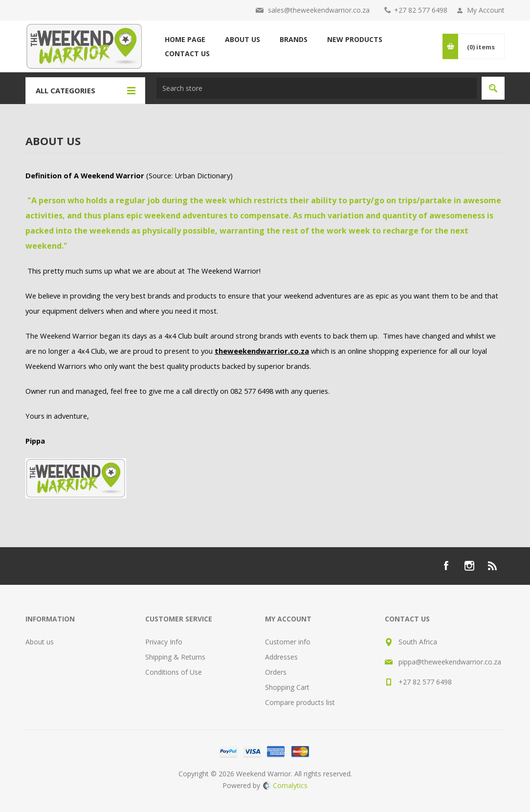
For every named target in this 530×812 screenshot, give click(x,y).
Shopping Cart (287, 687)
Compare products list (300, 702)
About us (40, 642)
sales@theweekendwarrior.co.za (319, 10)
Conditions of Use (174, 672)
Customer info (288, 642)
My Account (486, 10)
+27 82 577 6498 (421, 10)
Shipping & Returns (175, 657)
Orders (276, 672)
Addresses (281, 657)
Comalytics (285, 785)
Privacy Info (164, 642)
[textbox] (317, 88)
